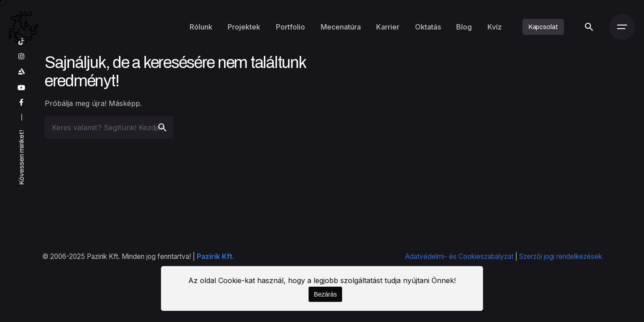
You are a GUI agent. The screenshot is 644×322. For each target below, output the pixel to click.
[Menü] (622, 27)
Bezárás (325, 294)
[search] (162, 127)
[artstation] (21, 72)
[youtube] (21, 88)
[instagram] (21, 57)
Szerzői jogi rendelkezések (561, 256)
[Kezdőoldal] (24, 27)
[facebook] (21, 103)
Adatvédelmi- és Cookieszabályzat (459, 256)
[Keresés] (589, 27)
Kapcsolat (543, 27)
